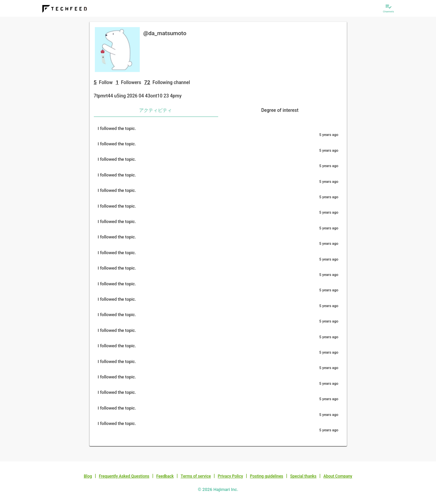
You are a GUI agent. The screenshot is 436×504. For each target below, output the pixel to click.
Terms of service (196, 476)
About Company (338, 476)
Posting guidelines (267, 476)
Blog (88, 476)
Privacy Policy (230, 476)
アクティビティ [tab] (155, 110)
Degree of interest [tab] (280, 110)
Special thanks (303, 476)
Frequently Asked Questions (124, 476)
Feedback (165, 476)
